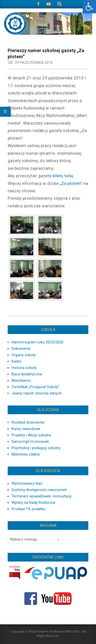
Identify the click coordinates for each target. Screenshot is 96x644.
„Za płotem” (71, 183)
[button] (89, 7)
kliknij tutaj (63, 176)
